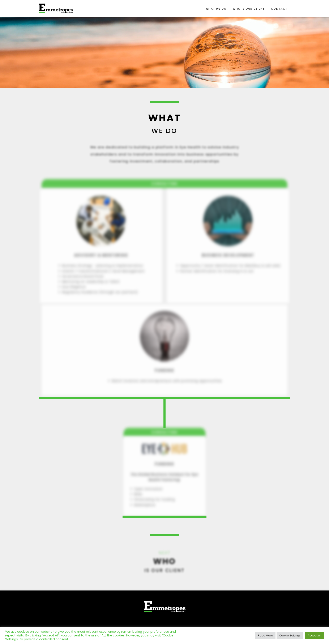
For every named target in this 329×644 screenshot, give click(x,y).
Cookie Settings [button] (290, 636)
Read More (265, 636)
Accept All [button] (314, 636)
